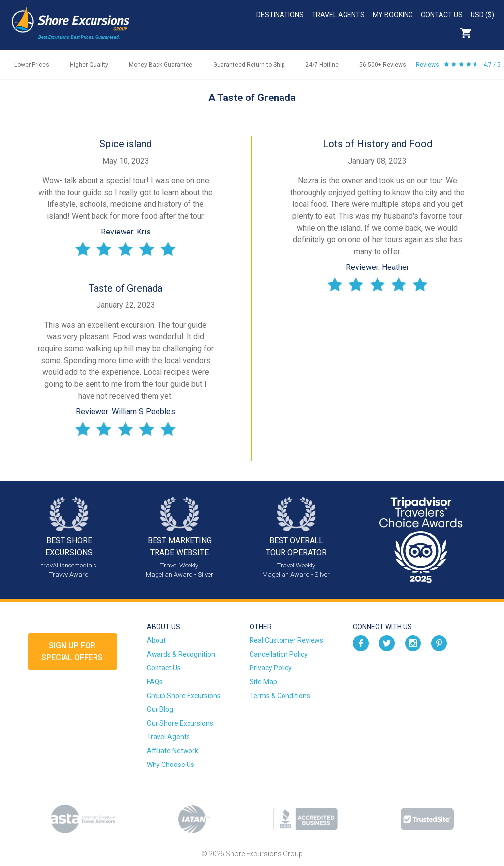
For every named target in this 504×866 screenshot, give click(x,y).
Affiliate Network (173, 751)
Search (487, 33)
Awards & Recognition (181, 654)
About (156, 640)
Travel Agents (338, 15)
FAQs (155, 682)
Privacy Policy (271, 668)
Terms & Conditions (280, 696)
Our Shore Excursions (180, 723)
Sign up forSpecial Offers (72, 651)
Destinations (280, 15)
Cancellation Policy (279, 654)
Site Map (263, 682)
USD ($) (482, 15)
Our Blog (160, 709)
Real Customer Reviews (286, 640)
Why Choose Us (171, 765)
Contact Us (442, 15)
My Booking (393, 15)
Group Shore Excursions (184, 696)
